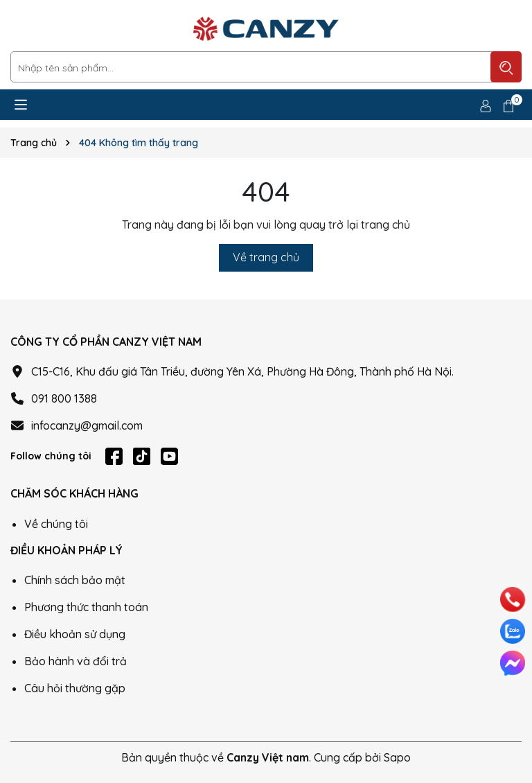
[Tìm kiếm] (506, 67)
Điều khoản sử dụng (75, 634)
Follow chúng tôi (51, 456)
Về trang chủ (266, 257)
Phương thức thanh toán (86, 607)
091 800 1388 (64, 398)
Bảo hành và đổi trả (76, 661)
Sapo (397, 757)
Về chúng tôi (56, 524)
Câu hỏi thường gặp (75, 688)
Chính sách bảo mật (75, 580)
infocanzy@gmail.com (87, 425)
